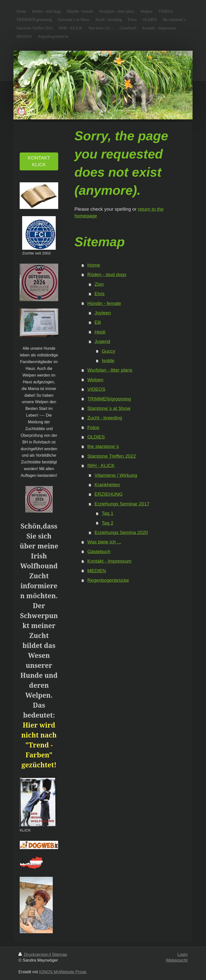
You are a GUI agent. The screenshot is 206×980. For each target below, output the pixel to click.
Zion (99, 284)
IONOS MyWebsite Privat (63, 972)
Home (94, 265)
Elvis (100, 294)
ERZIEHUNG (109, 494)
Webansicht (177, 960)
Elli (98, 322)
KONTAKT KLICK (39, 161)
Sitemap (59, 955)
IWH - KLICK (101, 465)
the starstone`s (103, 446)
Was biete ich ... (104, 542)
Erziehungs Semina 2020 (121, 532)
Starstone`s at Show (109, 408)
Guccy (108, 351)
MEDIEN (97, 571)
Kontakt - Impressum (109, 561)
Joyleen (103, 313)
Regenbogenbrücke (108, 580)
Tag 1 (108, 513)
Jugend (102, 341)
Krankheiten (107, 485)
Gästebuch (99, 552)
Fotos (93, 427)
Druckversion (34, 955)
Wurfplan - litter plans (110, 370)
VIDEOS (96, 389)
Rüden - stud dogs (107, 274)
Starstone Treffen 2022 (112, 456)
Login (182, 955)
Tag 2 (108, 523)
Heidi (100, 332)
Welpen (95, 380)
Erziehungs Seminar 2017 (122, 504)
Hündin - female (104, 303)
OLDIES (96, 437)
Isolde (108, 361)
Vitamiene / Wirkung (116, 475)
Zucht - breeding (105, 418)
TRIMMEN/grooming (109, 399)
